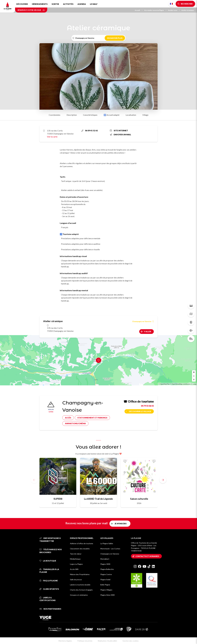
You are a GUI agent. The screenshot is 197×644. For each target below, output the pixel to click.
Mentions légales (65, 641)
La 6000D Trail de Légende (98, 499)
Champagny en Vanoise (143, 321)
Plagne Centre (106, 574)
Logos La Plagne (76, 564)
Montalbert (105, 559)
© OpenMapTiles (164, 384)
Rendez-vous (174, 10)
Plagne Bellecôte (107, 569)
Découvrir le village (140, 411)
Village (145, 115)
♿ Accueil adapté (112, 115)
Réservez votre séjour (31, 10)
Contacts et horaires (147, 556)
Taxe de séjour (76, 554)
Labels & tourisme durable (80, 585)
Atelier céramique (188, 10)
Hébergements (40, 4)
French (171, 4)
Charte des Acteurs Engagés (81, 590)
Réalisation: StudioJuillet (107, 641)
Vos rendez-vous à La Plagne (155, 10)
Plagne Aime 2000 (107, 595)
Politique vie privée (85, 641)
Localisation (131, 115)
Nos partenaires (50, 609)
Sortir (55, 4)
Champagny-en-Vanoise (110, 554)
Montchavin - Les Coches (110, 549)
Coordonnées (55, 115)
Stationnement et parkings (92, 418)
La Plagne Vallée (107, 543)
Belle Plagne (105, 585)
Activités (68, 4)
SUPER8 (58, 499)
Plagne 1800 (105, 564)
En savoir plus (115, 38)
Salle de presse (76, 579)
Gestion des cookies (131, 641)
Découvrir (22, 4)
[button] (163, 480)
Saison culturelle (139, 499)
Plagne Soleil (105, 579)
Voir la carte (52, 137)
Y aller (147, 331)
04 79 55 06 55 (147, 406)
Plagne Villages (106, 590)
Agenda (82, 4)
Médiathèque (75, 559)
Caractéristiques (90, 115)
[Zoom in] (194, 372)
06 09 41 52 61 (90, 131)
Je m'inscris (121, 524)
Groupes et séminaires (79, 595)
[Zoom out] (194, 376)
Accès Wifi (74, 569)
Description (72, 115)
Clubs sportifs (49, 589)
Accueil (139, 10)
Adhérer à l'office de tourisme (82, 543)
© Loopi (194, 384)
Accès (68, 418)
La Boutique (48, 561)
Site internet (119, 131)
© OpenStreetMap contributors (180, 384)
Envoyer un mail (120, 135)
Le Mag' (94, 4)
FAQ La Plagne (49, 581)
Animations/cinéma (75, 423)
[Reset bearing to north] (194, 380)
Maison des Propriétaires (80, 574)
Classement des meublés (80, 549)
